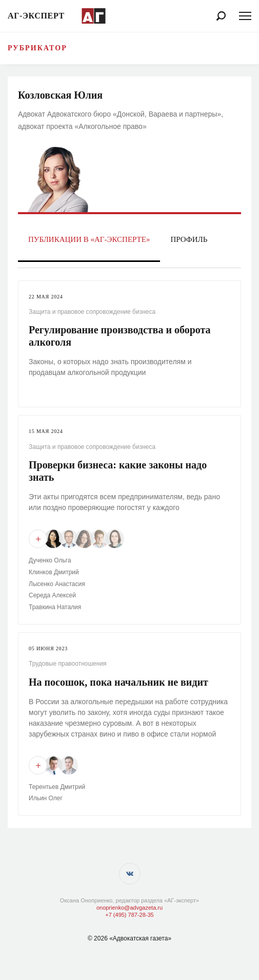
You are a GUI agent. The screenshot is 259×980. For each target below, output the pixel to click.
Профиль (189, 239)
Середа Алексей (52, 595)
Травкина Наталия (55, 607)
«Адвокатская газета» (140, 938)
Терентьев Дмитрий (57, 787)
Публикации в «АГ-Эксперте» (89, 239)
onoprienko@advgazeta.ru (129, 908)
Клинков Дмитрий (54, 572)
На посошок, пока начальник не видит (118, 682)
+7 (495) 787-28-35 (129, 915)
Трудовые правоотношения (68, 664)
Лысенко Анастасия (57, 584)
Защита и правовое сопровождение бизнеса (92, 312)
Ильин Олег (46, 798)
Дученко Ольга (50, 560)
